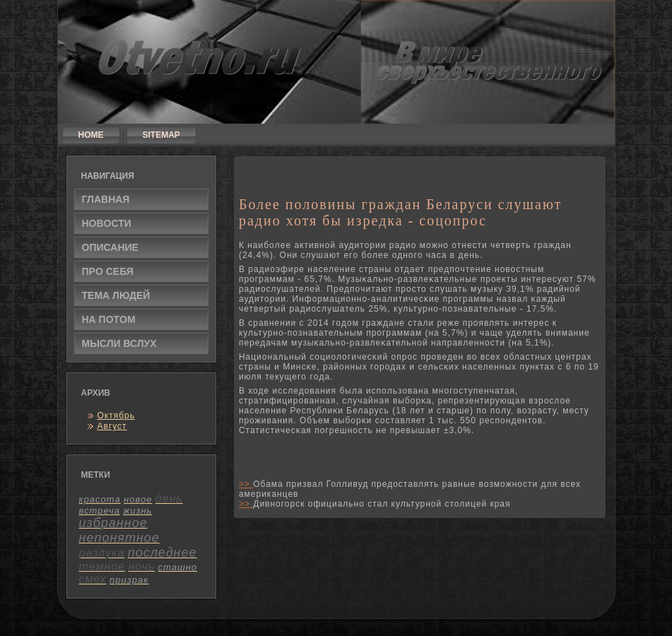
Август (112, 426)
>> (246, 484)
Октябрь (117, 416)
